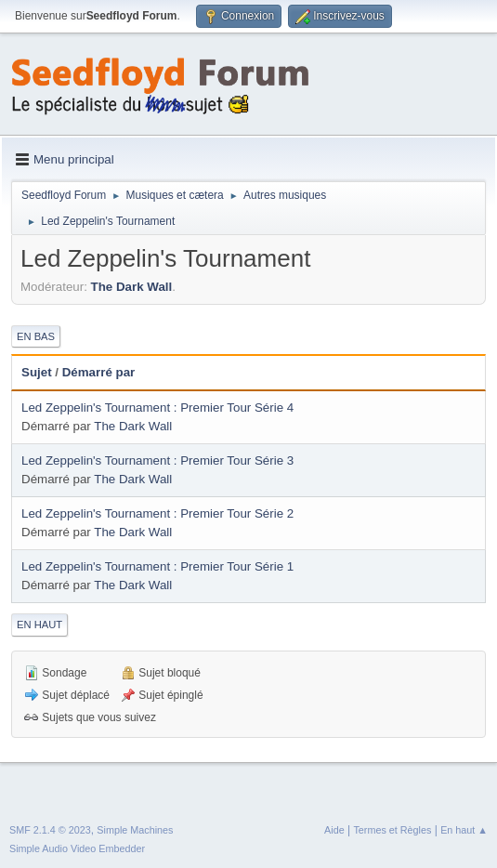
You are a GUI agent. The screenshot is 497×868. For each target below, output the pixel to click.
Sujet (37, 372)
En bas (36, 336)
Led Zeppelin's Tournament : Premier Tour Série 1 (157, 566)
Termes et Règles (392, 830)
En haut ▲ (464, 830)
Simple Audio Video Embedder (77, 848)
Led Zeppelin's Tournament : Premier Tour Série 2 (157, 513)
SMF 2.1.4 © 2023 (50, 830)
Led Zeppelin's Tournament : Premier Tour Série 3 (157, 460)
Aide (334, 830)
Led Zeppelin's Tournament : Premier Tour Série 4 (157, 408)
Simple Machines (135, 830)
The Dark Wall (132, 287)
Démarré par (99, 372)
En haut (39, 625)
